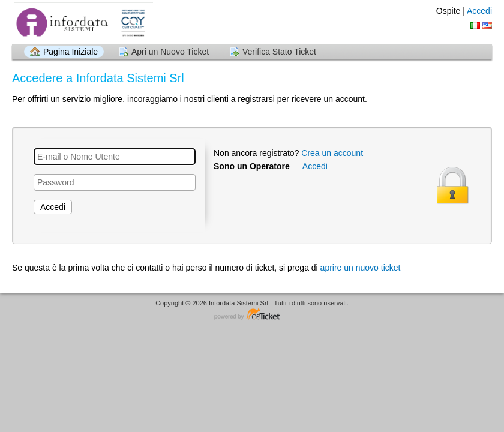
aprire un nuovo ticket (361, 268)
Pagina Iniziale (70, 52)
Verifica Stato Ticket (279, 52)
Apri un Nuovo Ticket (170, 52)
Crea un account (332, 153)
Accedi (479, 11)
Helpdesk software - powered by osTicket (252, 315)
